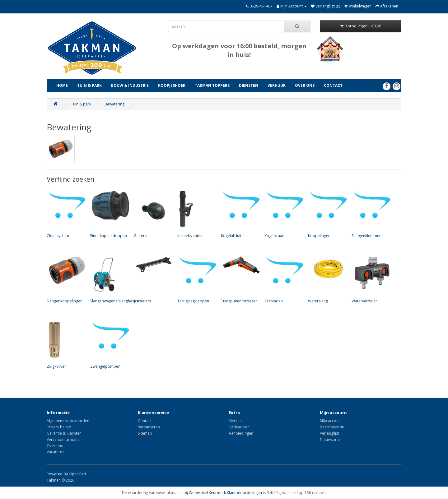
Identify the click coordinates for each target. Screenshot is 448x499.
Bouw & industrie (130, 85)
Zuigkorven (65, 344)
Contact (333, 85)
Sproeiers (152, 279)
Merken (235, 421)
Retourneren (149, 427)
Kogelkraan (283, 214)
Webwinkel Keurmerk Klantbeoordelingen (225, 493)
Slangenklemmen (370, 214)
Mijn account (331, 421)
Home (62, 85)
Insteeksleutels (196, 214)
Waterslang (327, 279)
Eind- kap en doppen (109, 214)
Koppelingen (327, 214)
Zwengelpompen (109, 344)
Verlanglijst (329, 433)
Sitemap (145, 433)
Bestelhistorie (332, 427)
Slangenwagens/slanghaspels (116, 279)
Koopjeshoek (172, 85)
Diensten (249, 85)
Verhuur (277, 85)
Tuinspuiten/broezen (240, 279)
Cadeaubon (239, 427)
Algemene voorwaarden (68, 421)
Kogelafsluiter (240, 214)
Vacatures (55, 452)
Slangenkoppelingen (65, 279)
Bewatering (114, 104)
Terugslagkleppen (196, 279)
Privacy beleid (59, 427)
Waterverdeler (370, 279)
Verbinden (283, 279)
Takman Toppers (212, 85)
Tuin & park (89, 85)
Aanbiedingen (241, 433)
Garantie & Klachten (64, 433)
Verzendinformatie (63, 439)
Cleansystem (65, 214)
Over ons (305, 85)
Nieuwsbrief (330, 439)
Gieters (152, 214)
